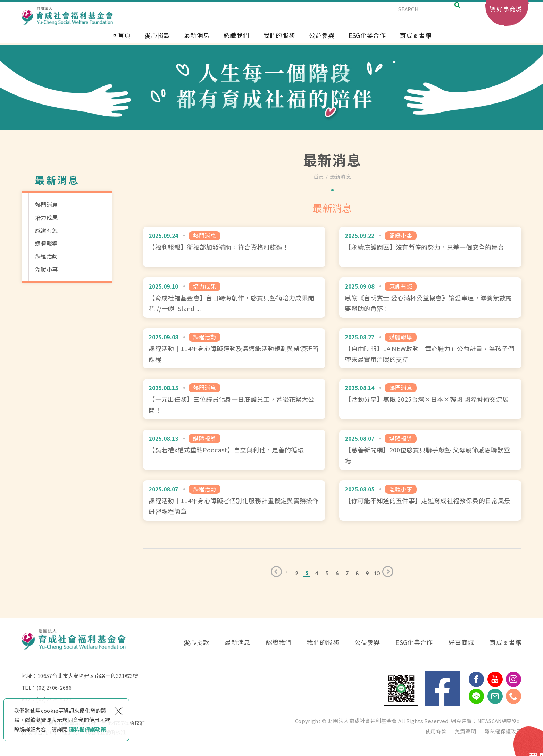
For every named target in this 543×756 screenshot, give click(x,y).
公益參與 (322, 41)
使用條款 (436, 731)
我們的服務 (279, 41)
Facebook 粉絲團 (442, 688)
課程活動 (46, 256)
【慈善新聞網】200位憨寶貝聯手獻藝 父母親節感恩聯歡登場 (430, 450)
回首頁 (121, 41)
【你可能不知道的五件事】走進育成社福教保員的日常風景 (430, 500)
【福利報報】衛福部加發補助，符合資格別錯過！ (234, 247)
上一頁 (275, 573)
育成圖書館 (416, 41)
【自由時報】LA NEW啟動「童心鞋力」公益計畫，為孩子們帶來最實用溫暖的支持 (430, 348)
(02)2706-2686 (54, 687)
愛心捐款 (157, 41)
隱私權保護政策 (87, 729)
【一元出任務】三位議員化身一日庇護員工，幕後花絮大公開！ (234, 399)
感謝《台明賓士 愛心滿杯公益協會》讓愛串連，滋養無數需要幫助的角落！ (430, 298)
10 (377, 573)
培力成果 (46, 217)
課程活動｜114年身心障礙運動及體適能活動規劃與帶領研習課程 (234, 348)
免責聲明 (465, 731)
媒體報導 (46, 243)
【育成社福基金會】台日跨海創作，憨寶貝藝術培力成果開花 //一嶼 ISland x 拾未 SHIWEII (234, 298)
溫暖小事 (46, 269)
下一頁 (390, 573)
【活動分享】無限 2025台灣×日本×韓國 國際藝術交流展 (430, 399)
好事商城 (509, 9)
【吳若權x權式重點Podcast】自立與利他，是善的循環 (234, 450)
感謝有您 (46, 230)
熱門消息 (46, 205)
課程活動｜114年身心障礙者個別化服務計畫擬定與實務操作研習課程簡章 (234, 500)
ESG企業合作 (367, 41)
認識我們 (236, 41)
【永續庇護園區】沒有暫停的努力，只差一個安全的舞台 (430, 247)
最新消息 (197, 41)
